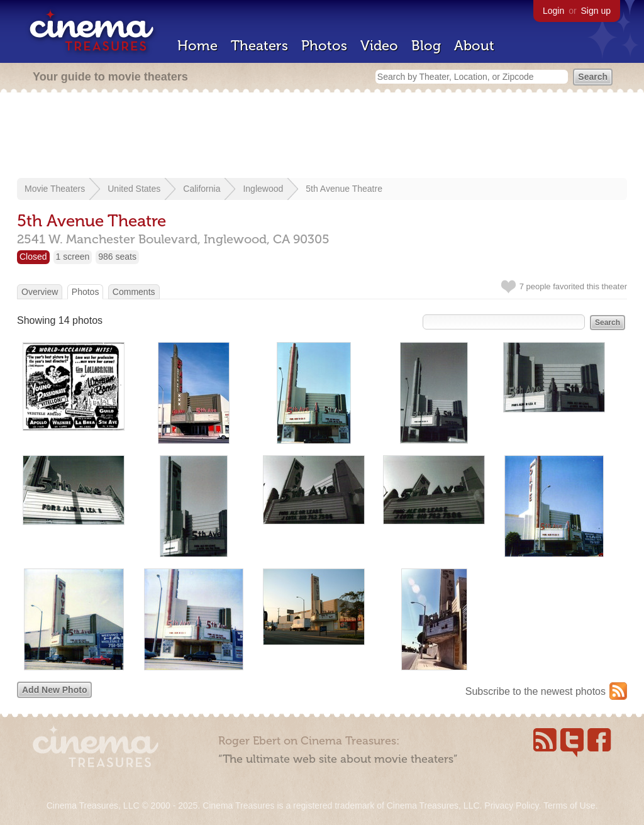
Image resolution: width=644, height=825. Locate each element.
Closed (33, 257)
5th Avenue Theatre (344, 189)
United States (134, 189)
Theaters (259, 46)
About (474, 46)
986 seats (117, 257)
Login (553, 11)
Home (197, 46)
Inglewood (263, 189)
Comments (134, 292)
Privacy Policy (511, 806)
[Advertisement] (322, 136)
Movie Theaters (55, 189)
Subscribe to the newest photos (536, 691)
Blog (426, 46)
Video (379, 46)
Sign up (596, 11)
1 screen (73, 257)
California (202, 189)
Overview (40, 292)
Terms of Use (569, 806)
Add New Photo (54, 690)
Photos (324, 46)
